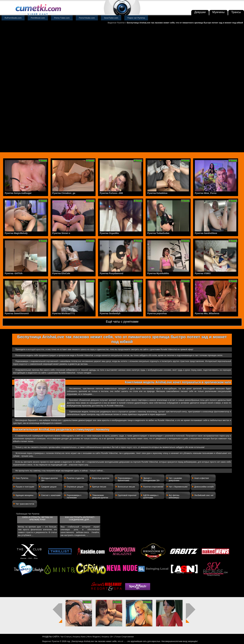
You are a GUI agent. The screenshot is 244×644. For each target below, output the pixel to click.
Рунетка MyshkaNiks (158, 273)
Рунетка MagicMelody (16, 233)
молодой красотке (36, 349)
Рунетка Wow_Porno (206, 193)
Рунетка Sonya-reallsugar (18, 193)
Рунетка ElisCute (61, 273)
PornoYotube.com (87, 18)
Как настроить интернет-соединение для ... (80, 518)
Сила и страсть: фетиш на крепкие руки (37, 518)
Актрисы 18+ (107, 637)
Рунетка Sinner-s (61, 233)
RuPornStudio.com (13, 18)
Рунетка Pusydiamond (111, 273)
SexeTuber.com (111, 18)
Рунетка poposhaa (157, 313)
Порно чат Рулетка (136, 18)
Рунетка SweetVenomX (17, 313)
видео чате (132, 447)
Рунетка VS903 (203, 273)
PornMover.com (38, 18)
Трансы (236, 12)
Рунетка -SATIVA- (14, 273)
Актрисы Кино (79, 637)
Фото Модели (94, 637)
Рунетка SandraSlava (206, 233)
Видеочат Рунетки (116, 23)
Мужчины (219, 12)
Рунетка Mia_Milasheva (207, 313)
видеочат (23, 364)
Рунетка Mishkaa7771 (64, 313)
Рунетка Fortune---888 (111, 193)
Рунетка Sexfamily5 (110, 313)
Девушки (200, 12)
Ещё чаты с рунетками (122, 322)
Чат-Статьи (66, 637)
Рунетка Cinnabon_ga (64, 193)
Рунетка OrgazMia (109, 233)
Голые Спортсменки (124, 637)
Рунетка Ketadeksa (157, 193)
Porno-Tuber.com (62, 18)
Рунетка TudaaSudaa (158, 233)
